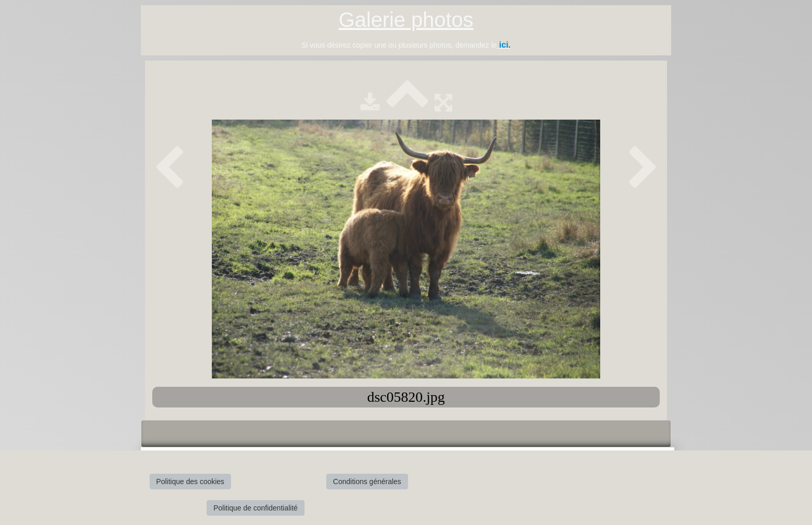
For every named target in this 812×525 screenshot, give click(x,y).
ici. (505, 45)
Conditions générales (367, 482)
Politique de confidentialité (256, 508)
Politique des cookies (191, 482)
